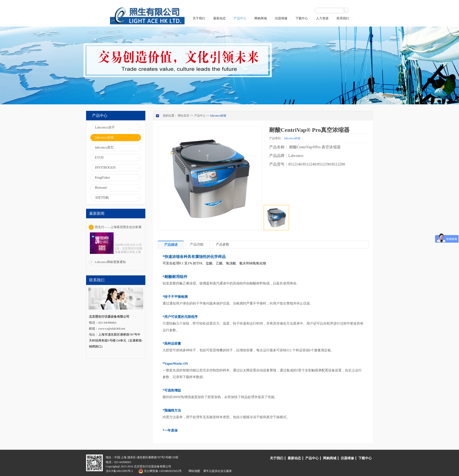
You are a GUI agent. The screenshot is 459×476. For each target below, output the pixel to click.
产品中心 (200, 116)
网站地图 (194, 471)
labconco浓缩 (218, 116)
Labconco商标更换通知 (110, 262)
